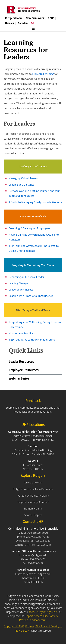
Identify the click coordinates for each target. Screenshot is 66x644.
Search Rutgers (33, 515)
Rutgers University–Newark (33, 496)
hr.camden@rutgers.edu (33, 555)
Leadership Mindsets (21, 290)
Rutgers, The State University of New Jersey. (39, 629)
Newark (10, 23)
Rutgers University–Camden (33, 502)
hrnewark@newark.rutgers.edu (33, 574)
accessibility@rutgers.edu (43, 612)
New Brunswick (35, 18)
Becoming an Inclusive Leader (26, 277)
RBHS (51, 18)
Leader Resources (21, 362)
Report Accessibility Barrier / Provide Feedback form (39, 618)
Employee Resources (24, 370)
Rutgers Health (33, 509)
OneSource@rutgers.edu (33, 533)
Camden (23, 23)
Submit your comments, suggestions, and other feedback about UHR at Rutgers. (33, 410)
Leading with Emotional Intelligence (31, 296)
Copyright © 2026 (14, 627)
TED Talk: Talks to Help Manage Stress (32, 340)
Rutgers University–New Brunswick (33, 489)
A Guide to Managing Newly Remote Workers (35, 202)
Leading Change (18, 283)
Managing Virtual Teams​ (23, 178)
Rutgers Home (14, 18)
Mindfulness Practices (22, 333)
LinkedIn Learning (43, 74)
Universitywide (33, 483)
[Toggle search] (33, 23)
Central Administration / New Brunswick (33, 432)
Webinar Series (19, 379)
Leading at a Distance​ (21, 185)
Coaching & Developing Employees (29, 228)
